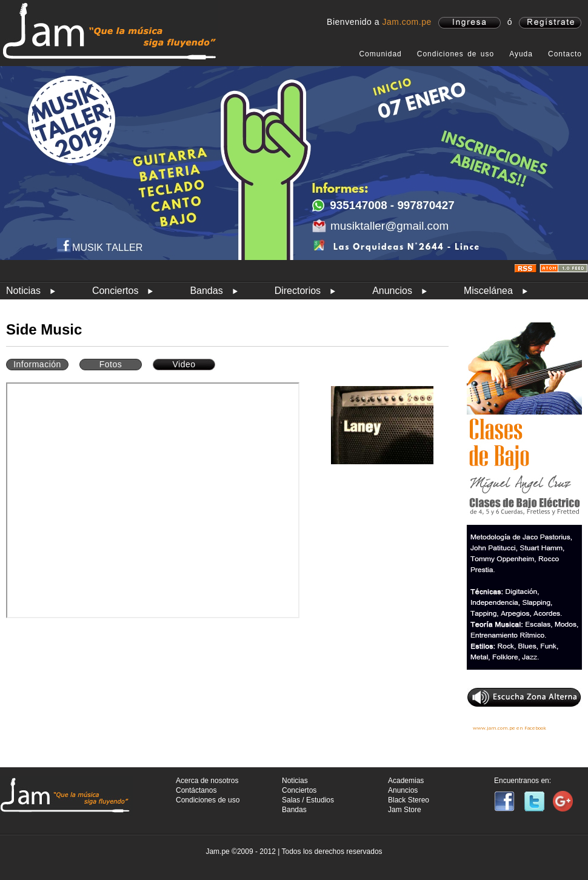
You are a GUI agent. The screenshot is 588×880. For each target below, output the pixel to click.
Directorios (298, 291)
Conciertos (115, 291)
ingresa (469, 23)
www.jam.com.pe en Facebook (509, 728)
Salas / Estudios (308, 800)
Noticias (23, 291)
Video (184, 364)
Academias (406, 781)
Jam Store (405, 810)
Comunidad (380, 54)
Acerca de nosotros (207, 781)
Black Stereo (409, 800)
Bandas (206, 291)
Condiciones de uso (456, 54)
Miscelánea (488, 291)
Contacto (565, 54)
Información (37, 364)
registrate (550, 23)
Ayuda (521, 54)
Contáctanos (196, 790)
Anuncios (392, 291)
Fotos (111, 364)
